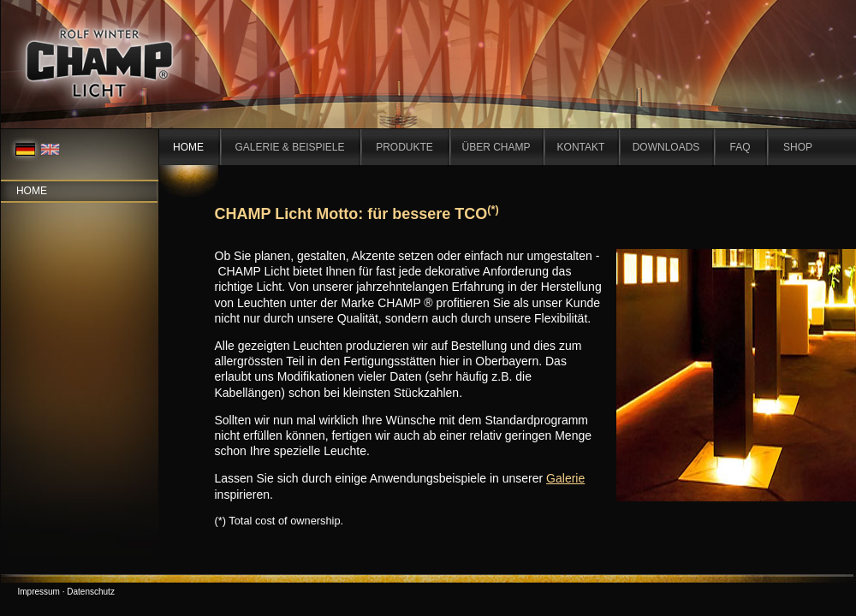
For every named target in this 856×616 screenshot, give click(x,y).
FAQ (740, 147)
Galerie (565, 478)
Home (32, 191)
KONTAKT (581, 147)
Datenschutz (91, 592)
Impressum (39, 592)
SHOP (798, 147)
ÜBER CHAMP (496, 147)
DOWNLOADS (666, 147)
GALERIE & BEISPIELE (289, 147)
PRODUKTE (404, 147)
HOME (188, 147)
